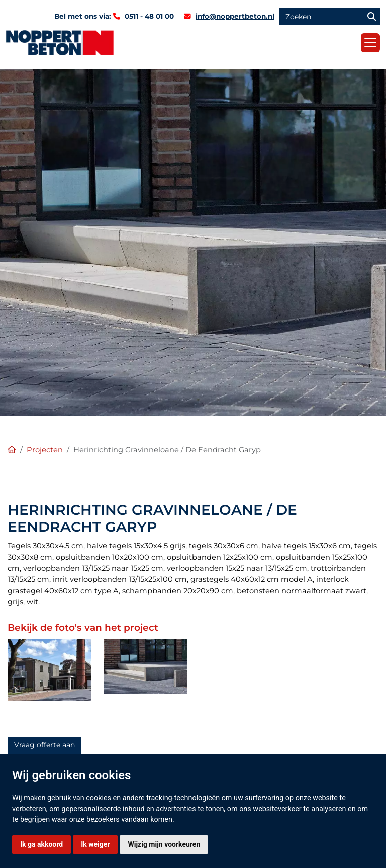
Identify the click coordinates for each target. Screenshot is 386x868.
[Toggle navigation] (370, 43)
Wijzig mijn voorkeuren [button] (164, 844)
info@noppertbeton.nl (235, 16)
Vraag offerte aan (44, 745)
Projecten (45, 450)
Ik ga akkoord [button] (41, 844)
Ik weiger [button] (95, 844)
